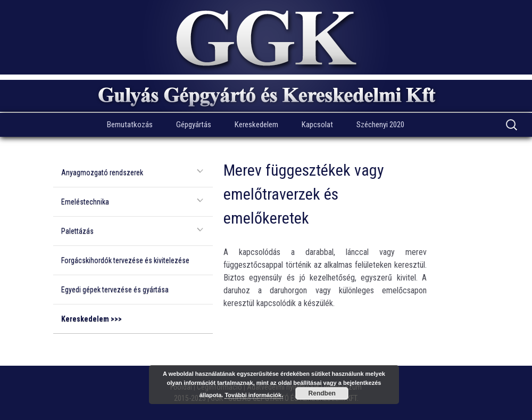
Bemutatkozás (130, 125)
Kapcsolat (317, 125)
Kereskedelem (256, 125)
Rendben (322, 393)
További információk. (254, 395)
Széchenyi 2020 (380, 125)
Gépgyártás (194, 125)
